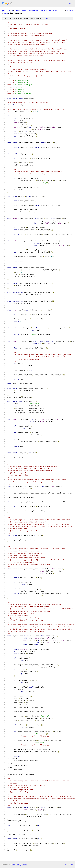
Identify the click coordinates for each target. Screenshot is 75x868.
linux (17, 10)
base (6, 13)
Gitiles (13, 865)
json (71, 865)
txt (66, 865)
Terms (24, 865)
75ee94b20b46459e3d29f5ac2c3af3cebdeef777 (42, 10)
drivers (70, 10)
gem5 (5, 10)
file (45, 18)
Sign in (71, 3)
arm (11, 10)
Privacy (18, 865)
